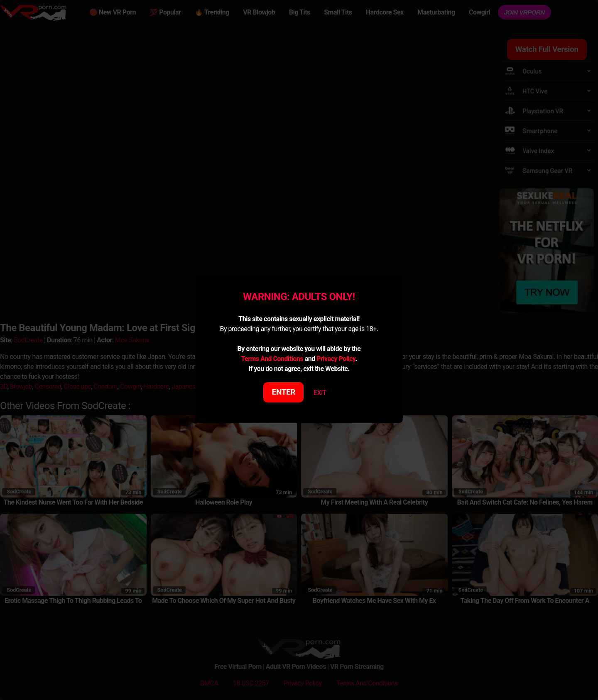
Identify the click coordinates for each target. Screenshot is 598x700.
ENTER (284, 392)
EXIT (320, 393)
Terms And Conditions (272, 359)
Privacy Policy (336, 359)
